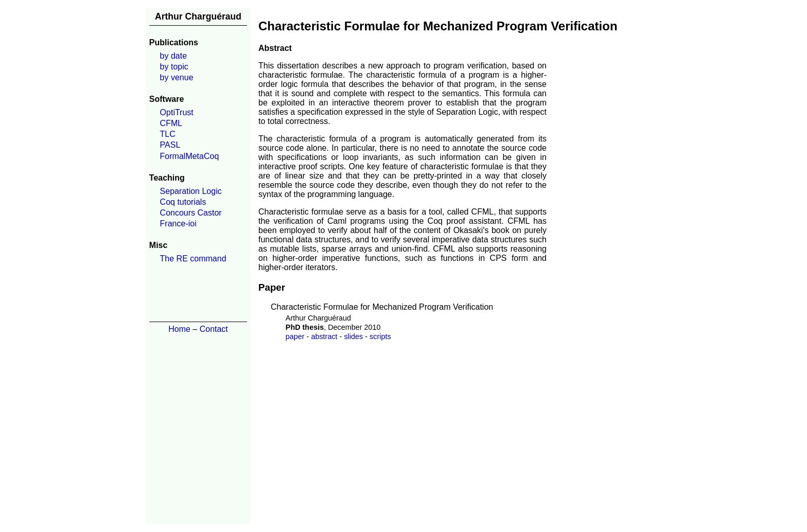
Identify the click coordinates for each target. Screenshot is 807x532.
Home (179, 329)
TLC (168, 134)
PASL (170, 145)
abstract (324, 336)
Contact (214, 329)
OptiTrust (177, 112)
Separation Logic (191, 191)
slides (353, 336)
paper (295, 336)
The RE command (193, 259)
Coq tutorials (183, 202)
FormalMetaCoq (190, 156)
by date (173, 56)
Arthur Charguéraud (198, 16)
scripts (380, 336)
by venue (177, 77)
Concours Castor (191, 213)
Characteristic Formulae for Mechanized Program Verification (382, 307)
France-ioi (178, 224)
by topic (174, 67)
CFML (171, 123)
